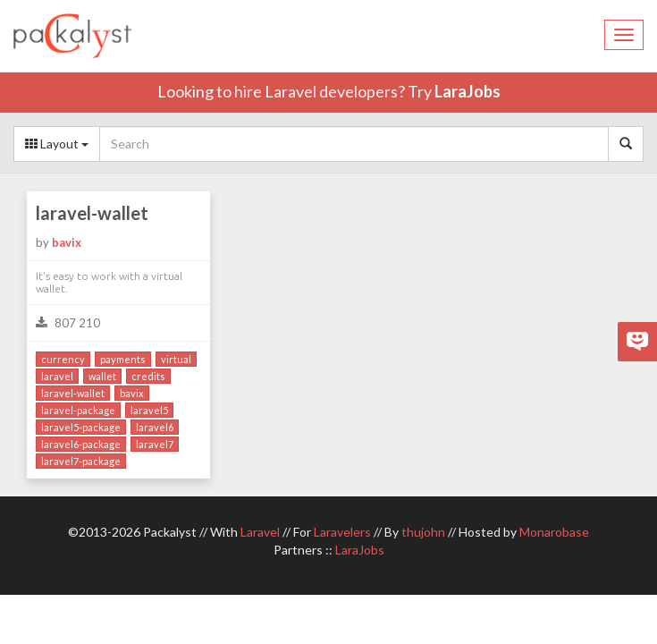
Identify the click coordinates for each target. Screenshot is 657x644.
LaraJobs (467, 91)
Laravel (260, 532)
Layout (57, 144)
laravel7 (155, 444)
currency (63, 359)
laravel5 (149, 410)
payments (123, 359)
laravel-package (78, 410)
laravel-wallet (92, 213)
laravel (57, 376)
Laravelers (342, 532)
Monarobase (554, 532)
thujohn (423, 532)
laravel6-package (81, 444)
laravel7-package (81, 461)
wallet (102, 376)
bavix (67, 242)
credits (148, 376)
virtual (176, 359)
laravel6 (155, 427)
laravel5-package (81, 427)
